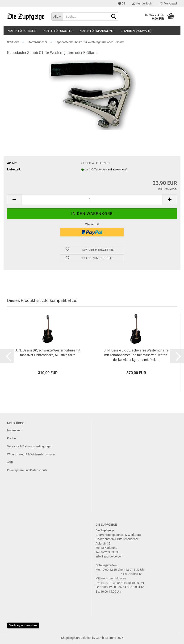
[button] (122, 4)
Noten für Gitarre (22, 31)
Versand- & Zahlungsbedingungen (30, 446)
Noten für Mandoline (96, 31)
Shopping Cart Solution (76, 638)
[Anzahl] (92, 200)
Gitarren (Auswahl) (136, 31)
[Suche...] (57, 17)
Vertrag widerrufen (23, 625)
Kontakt (12, 438)
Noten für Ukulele (58, 31)
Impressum (15, 430)
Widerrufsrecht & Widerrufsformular (31, 454)
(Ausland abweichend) (114, 170)
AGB (10, 462)
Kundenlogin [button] (142, 4)
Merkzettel (168, 4)
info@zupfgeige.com (109, 556)
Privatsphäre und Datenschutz (27, 470)
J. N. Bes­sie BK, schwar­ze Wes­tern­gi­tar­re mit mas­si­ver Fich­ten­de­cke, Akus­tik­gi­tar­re (48, 353)
